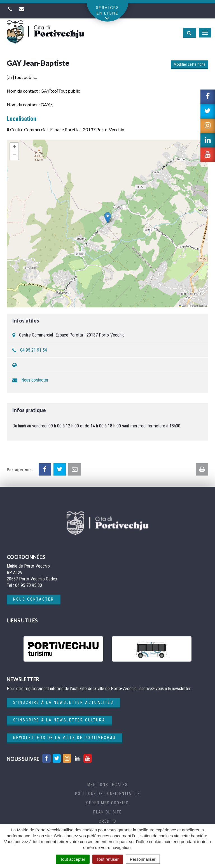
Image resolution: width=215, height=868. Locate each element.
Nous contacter (35, 380)
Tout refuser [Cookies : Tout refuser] (108, 859)
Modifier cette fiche (190, 64)
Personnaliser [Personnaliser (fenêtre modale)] (143, 859)
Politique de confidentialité (108, 794)
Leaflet (184, 306)
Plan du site (107, 812)
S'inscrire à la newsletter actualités (63, 702)
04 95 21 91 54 (34, 350)
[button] (108, 218)
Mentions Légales (108, 785)
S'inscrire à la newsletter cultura (59, 720)
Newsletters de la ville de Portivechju (65, 738)
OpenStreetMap (199, 306)
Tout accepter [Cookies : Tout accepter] (73, 859)
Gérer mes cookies (107, 803)
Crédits (108, 821)
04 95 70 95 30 (29, 585)
